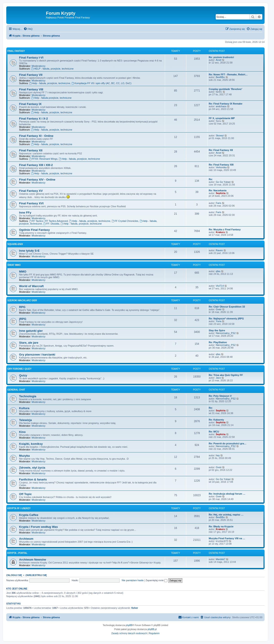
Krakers (220, 232)
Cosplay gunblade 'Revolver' (226, 89)
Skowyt (220, 135)
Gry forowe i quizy (20, 369)
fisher (135, 608)
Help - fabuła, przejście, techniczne (50, 83)
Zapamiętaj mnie (156, 580)
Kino (22, 432)
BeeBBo (220, 77)
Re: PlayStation (218, 342)
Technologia (28, 396)
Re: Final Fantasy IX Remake (226, 104)
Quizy (23, 375)
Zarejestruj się (36, 575)
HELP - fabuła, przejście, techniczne (52, 69)
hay (218, 455)
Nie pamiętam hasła (133, 580)
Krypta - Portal (17, 553)
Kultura (24, 408)
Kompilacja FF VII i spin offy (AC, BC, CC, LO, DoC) (101, 83)
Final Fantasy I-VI (31, 58)
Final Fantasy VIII (31, 89)
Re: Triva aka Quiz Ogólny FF (226, 375)
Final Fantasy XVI (31, 203)
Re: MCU (214, 432)
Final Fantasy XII (31, 150)
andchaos (221, 106)
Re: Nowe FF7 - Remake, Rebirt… (228, 74)
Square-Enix (15, 244)
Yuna (219, 321)
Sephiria (221, 193)
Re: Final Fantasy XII (221, 150)
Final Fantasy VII (31, 75)
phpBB (129, 625)
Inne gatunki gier (31, 331)
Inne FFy (25, 213)
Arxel (219, 60)
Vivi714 (220, 286)
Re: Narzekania (218, 190)
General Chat (16, 390)
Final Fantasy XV (31, 191)
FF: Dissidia (51, 224)
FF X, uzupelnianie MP (222, 118)
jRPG (23, 319)
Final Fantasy (16, 51)
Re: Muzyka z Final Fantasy (225, 229)
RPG (22, 307)
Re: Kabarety (216, 420)
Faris (218, 203)
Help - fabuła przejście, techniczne (51, 98)
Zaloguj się (14, 575)
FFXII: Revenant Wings (43, 159)
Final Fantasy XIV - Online (37, 180)
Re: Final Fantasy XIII (221, 165)
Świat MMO (14, 265)
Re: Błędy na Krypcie (221, 526)
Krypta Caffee (29, 515)
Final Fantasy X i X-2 (33, 119)
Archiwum (26, 539)
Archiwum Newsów (33, 560)
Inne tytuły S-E (29, 251)
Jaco (218, 378)
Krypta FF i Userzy (19, 508)
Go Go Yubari (223, 182)
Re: (211, 179)
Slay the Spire (217, 330)
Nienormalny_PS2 (226, 333)
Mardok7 (221, 559)
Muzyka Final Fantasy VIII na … (227, 538)
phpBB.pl (152, 629)
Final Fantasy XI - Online (36, 136)
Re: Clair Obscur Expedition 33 (227, 307)
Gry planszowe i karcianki (37, 355)
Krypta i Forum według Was (38, 527)
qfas (218, 271)
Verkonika (221, 167)
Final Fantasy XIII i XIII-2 (36, 165)
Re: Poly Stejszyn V (220, 396)
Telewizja (25, 420)
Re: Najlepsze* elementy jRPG (226, 319)
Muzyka (24, 456)
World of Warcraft (31, 286)
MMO (23, 272)
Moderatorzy (38, 66)
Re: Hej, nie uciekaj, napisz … (226, 515)
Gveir (219, 309)
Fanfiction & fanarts (33, 479)
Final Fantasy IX (30, 104)
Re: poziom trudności (221, 57)
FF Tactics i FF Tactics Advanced (49, 221)
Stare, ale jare (29, 343)
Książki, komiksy (31, 444)
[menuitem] (28, 29)
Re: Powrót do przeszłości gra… (228, 443)
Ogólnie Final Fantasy (34, 230)
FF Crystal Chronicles (125, 221)
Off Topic (25, 494)
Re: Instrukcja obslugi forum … (227, 494)
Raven (219, 250)
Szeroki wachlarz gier (22, 300)
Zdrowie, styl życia (32, 468)
